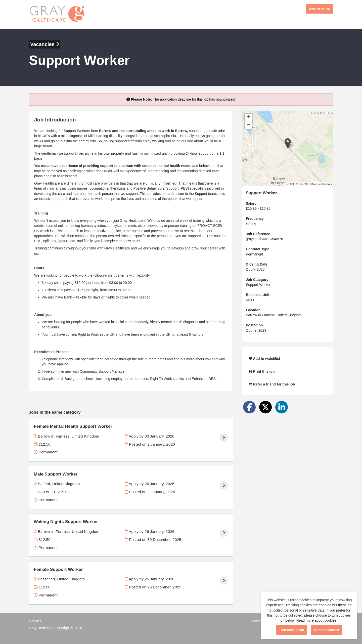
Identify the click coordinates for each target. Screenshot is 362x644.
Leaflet (290, 184)
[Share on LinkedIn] (282, 407)
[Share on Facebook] (249, 407)
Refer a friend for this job (272, 384)
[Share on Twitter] (265, 407)
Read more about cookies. (317, 620)
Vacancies (45, 44)
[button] (288, 143)
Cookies (35, 621)
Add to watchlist (264, 359)
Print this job (262, 371)
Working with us (320, 9)
